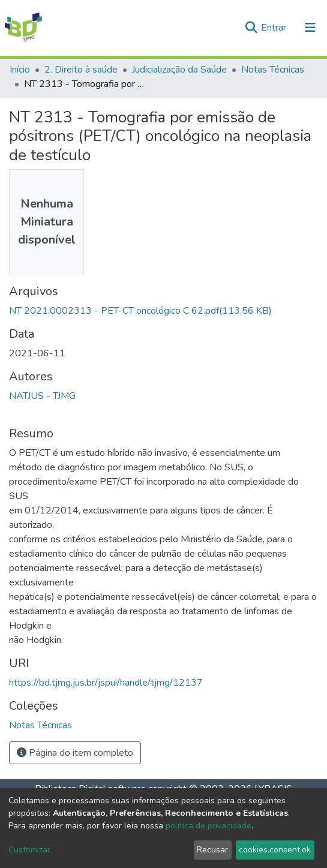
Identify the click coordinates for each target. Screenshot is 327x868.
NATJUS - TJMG (42, 396)
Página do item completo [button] (75, 753)
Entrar (275, 28)
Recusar (212, 850)
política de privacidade (208, 826)
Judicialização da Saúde (179, 70)
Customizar (29, 850)
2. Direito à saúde (81, 70)
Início (20, 70)
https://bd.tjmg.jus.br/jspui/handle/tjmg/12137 (106, 683)
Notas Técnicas (273, 70)
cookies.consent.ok (275, 850)
